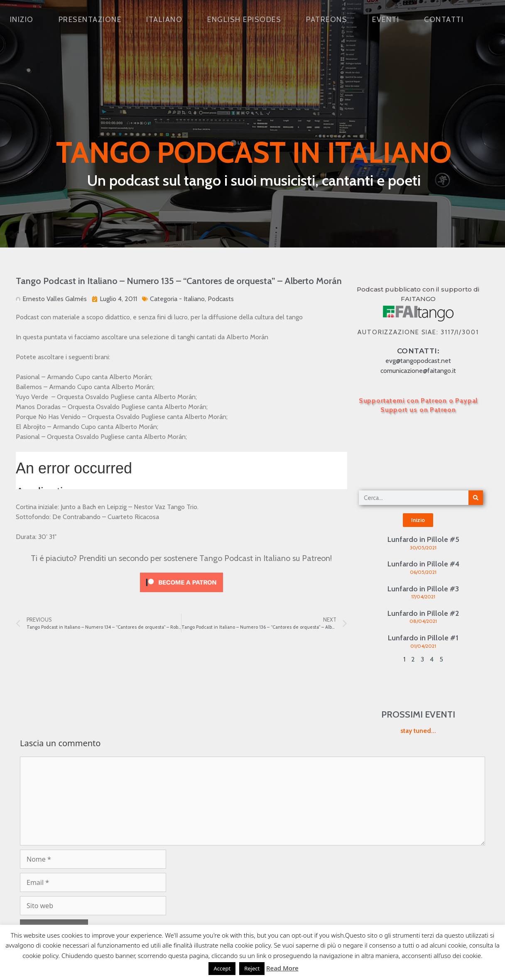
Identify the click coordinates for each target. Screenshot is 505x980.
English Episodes (244, 20)
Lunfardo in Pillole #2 (423, 613)
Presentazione (90, 20)
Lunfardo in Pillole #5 (423, 539)
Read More (282, 968)
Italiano (164, 20)
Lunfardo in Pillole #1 (423, 638)
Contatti (444, 20)
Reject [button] (252, 968)
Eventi (386, 20)
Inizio (22, 20)
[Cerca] (476, 498)
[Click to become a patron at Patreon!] (181, 594)
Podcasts (221, 299)
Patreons (327, 20)
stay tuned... (418, 731)
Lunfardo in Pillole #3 (423, 589)
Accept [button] (222, 968)
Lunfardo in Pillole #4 (423, 564)
